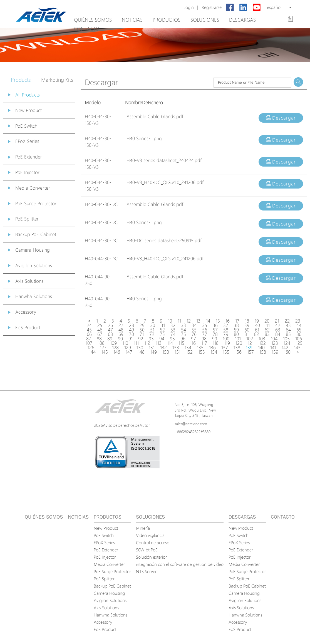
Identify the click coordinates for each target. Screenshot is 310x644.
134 (188, 348)
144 (92, 352)
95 (172, 339)
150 (166, 352)
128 (115, 348)
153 (202, 352)
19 (257, 321)
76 (194, 334)
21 (277, 321)
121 (251, 343)
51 (152, 330)
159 (275, 352)
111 (136, 343)
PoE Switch (26, 126)
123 (275, 343)
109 (113, 343)
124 (287, 343)
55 (194, 330)
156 (238, 352)
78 (215, 334)
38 (236, 325)
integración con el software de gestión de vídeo (180, 564)
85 (288, 334)
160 (287, 352)
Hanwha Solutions (34, 296)
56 (205, 330)
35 (205, 325)
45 (89, 330)
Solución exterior (151, 557)
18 (247, 321)
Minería (143, 528)
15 (218, 321)
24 (89, 325)
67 (100, 334)
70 (132, 334)
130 (140, 348)
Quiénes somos (93, 20)
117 (204, 343)
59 (236, 330)
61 (257, 330)
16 (228, 321)
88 (99, 339)
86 (299, 334)
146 (117, 352)
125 (299, 343)
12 (189, 321)
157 (251, 352)
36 (215, 325)
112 (147, 343)
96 (183, 339)
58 (226, 330)
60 (247, 330)
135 (200, 348)
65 (299, 330)
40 (257, 325)
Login (189, 7)
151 (178, 352)
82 (257, 334)
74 (173, 334)
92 (141, 339)
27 (121, 325)
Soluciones (205, 20)
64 (288, 330)
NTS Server (146, 571)
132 (163, 348)
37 (226, 325)
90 (120, 339)
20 (267, 321)
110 (125, 343)
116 (193, 343)
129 (128, 348)
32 (173, 325)
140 (261, 348)
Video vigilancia (150, 535)
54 (183, 330)
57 (215, 330)
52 (162, 330)
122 (262, 343)
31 (163, 325)
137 (225, 348)
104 (274, 339)
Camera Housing (33, 250)
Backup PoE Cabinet (36, 234)
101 (238, 339)
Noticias (132, 20)
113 (159, 343)
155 (226, 352)
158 (263, 352)
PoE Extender (29, 157)
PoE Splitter (27, 219)
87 (89, 339)
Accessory (26, 312)
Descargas (242, 20)
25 (100, 325)
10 (170, 321)
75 (183, 334)
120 (239, 343)
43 (288, 325)
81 (246, 334)
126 (91, 348)
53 (173, 330)
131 (152, 348)
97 (194, 339)
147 (129, 352)
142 (285, 348)
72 (152, 334)
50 (142, 330)
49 (132, 330)
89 (110, 339)
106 (299, 339)
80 (236, 334)
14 (208, 321)
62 (267, 330)
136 (212, 348)
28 (132, 325)
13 (198, 321)
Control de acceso (153, 543)
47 (110, 330)
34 (194, 325)
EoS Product (28, 327)
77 (205, 334)
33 (183, 325)
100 (226, 339)
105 (286, 339)
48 (121, 330)
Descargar (281, 118)
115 (181, 343)
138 (237, 348)
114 (170, 343)
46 (100, 330)
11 (179, 321)
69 (121, 334)
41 (268, 325)
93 (151, 339)
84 (278, 334)
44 (299, 325)
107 (89, 343)
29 (142, 325)
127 (103, 348)
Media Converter (33, 188)
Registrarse (212, 7)
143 (297, 348)
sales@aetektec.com (191, 424)
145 (105, 352)
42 (278, 325)
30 (153, 325)
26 (110, 325)
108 (101, 343)
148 (141, 352)
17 (237, 321)
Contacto (87, 29)
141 (273, 348)
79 (226, 334)
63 (278, 330)
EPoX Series (27, 141)
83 (267, 334)
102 (250, 339)
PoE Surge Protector (36, 203)
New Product (28, 110)
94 (162, 339)
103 (262, 339)
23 (298, 321)
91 (131, 339)
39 (247, 325)
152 (189, 352)
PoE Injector (27, 172)
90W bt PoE (147, 550)
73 (162, 334)
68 (110, 334)
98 (204, 339)
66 (89, 334)
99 (215, 339)
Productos (167, 20)
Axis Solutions (29, 281)
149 (153, 352)
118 (216, 343)
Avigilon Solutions (34, 265)
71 (142, 334)
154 (214, 352)
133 (176, 348)
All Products (28, 95)
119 (227, 343)
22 (287, 321)
